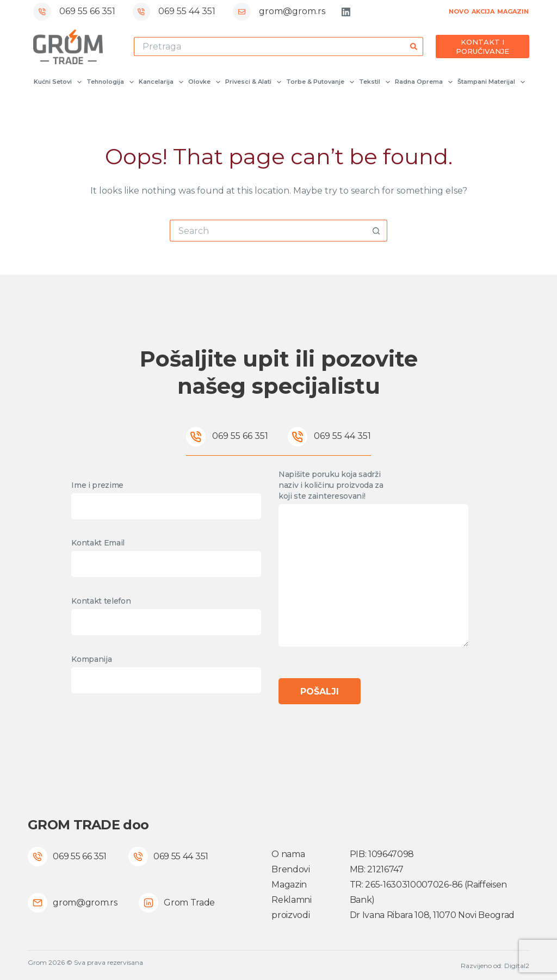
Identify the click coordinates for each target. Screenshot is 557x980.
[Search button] (414, 46)
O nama (288, 854)
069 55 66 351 (87, 11)
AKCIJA (483, 11)
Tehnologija (110, 82)
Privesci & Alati (253, 82)
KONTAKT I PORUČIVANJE (482, 46)
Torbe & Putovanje (320, 82)
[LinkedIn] (346, 12)
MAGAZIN (513, 11)
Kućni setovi (57, 82)
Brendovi (290, 869)
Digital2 (517, 966)
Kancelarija (160, 82)
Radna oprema (423, 82)
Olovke (204, 82)
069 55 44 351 (187, 11)
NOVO (459, 11)
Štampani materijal (491, 82)
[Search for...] (269, 46)
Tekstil (374, 82)
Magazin (289, 885)
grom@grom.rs (292, 11)
